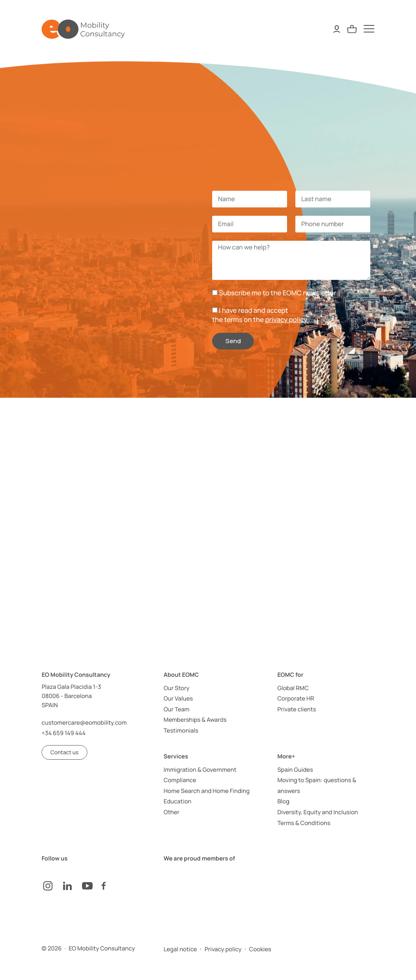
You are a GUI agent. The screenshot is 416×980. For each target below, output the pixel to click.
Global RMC (293, 688)
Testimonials (181, 731)
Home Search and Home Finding (207, 791)
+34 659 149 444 (64, 733)
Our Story (176, 688)
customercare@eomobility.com (84, 723)
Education (177, 802)
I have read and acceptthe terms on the (260, 315)
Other (171, 812)
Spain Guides (295, 770)
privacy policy (286, 319)
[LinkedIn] (72, 886)
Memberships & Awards (195, 720)
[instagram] (52, 886)
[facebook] (111, 886)
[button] (64, 752)
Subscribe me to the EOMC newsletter (277, 293)
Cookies (260, 949)
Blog (284, 802)
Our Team (176, 709)
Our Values (178, 699)
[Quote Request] (352, 29)
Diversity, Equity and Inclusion (318, 812)
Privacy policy (223, 949)
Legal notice (180, 949)
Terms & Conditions (304, 823)
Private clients (297, 709)
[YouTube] (92, 886)
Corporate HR (296, 699)
